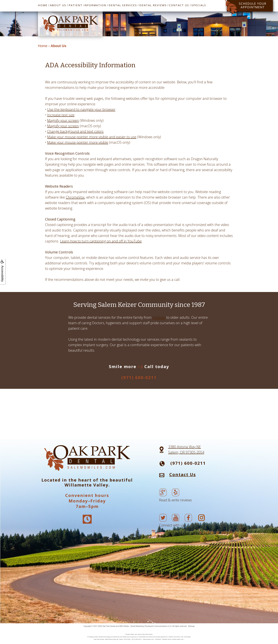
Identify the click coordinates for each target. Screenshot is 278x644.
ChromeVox (75, 197)
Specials (199, 5)
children (159, 317)
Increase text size (61, 115)
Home (43, 5)
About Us (58, 5)
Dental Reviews (153, 5)
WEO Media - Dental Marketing (132, 626)
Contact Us (179, 5)
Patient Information (87, 5)
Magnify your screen (63, 120)
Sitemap (191, 626)
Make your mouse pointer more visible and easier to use (92, 137)
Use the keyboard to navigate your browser (81, 109)
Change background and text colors (75, 131)
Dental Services (123, 5)
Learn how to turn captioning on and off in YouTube (101, 241)
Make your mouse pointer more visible (78, 142)
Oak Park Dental (109, 626)
